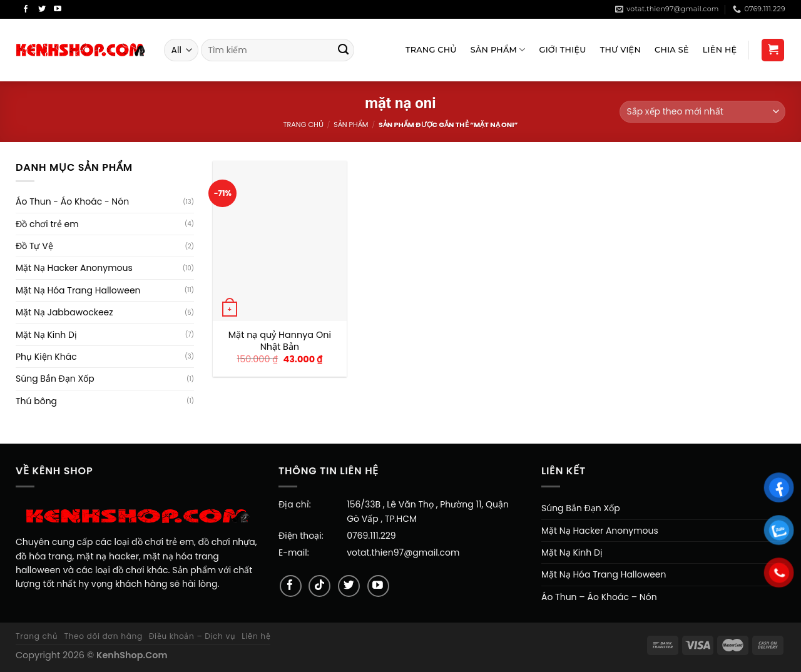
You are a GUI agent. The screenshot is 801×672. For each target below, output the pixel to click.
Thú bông (36, 401)
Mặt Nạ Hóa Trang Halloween (78, 290)
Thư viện (620, 50)
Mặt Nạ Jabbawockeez (64, 312)
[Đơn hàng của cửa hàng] (702, 112)
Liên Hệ (720, 50)
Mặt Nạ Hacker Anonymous (74, 268)
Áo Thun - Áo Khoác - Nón (72, 201)
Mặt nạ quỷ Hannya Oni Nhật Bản (280, 341)
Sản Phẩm (498, 50)
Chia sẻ (672, 50)
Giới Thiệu (563, 50)
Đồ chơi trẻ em (47, 224)
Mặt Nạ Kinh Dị (46, 335)
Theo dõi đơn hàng (103, 636)
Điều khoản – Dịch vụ (192, 636)
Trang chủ (303, 125)
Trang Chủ (431, 50)
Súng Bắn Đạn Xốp (55, 379)
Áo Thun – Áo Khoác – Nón (599, 597)
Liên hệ (256, 636)
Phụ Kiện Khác (46, 357)
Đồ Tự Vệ (34, 246)
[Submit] (344, 50)
